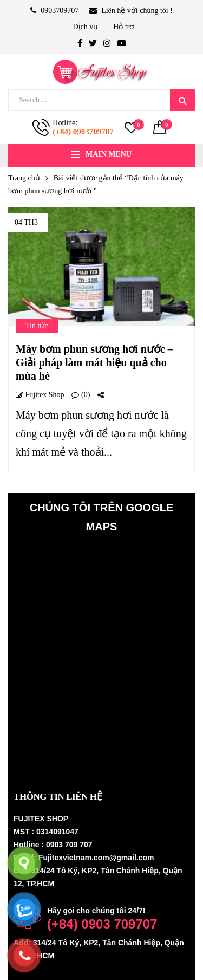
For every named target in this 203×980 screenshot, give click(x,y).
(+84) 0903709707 (83, 132)
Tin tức (37, 326)
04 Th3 (26, 222)
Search (182, 100)
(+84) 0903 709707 (102, 924)
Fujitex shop (40, 395)
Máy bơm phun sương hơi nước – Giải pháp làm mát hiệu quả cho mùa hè (94, 362)
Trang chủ (24, 178)
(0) (81, 395)
